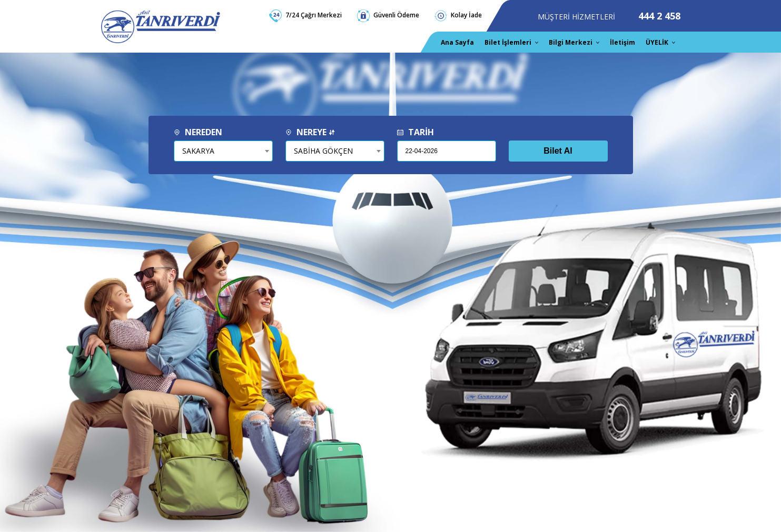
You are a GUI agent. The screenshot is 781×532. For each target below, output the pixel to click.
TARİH (416, 132)
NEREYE (310, 132)
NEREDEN (198, 132)
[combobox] (223, 151)
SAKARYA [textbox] (198, 151)
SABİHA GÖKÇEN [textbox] (323, 151)
